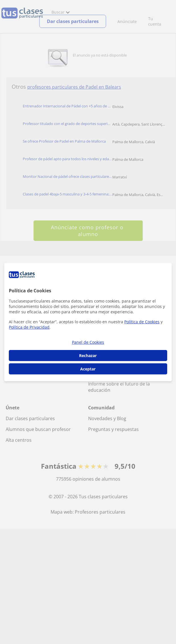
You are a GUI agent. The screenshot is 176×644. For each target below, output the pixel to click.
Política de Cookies (142, 322)
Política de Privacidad (29, 327)
